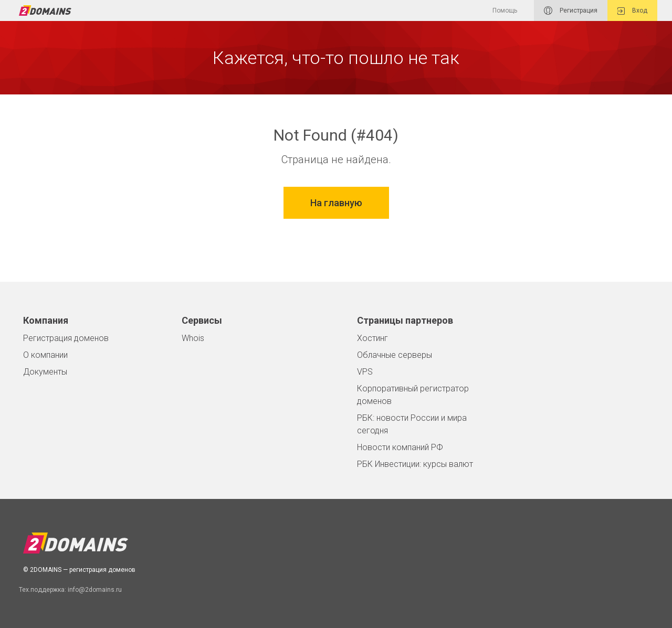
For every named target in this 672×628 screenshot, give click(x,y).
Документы (45, 372)
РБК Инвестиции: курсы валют (415, 464)
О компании (45, 355)
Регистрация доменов (66, 338)
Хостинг (372, 338)
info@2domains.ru (95, 590)
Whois (193, 338)
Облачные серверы (395, 355)
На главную (336, 203)
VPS (365, 372)
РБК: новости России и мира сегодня (412, 424)
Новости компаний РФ (400, 447)
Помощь (505, 10)
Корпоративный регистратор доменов (413, 395)
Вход (632, 11)
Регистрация (571, 10)
